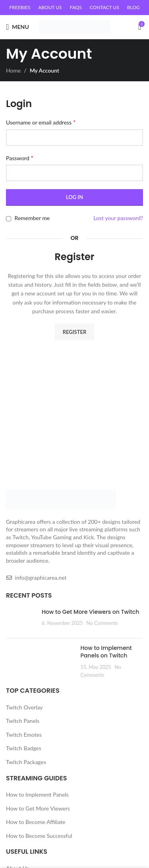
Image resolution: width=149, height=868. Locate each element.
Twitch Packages (26, 762)
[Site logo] (74, 26)
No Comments (102, 623)
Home (13, 70)
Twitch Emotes (24, 735)
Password (20, 158)
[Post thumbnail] (21, 620)
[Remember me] (9, 219)
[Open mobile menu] (17, 27)
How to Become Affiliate (36, 822)
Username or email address (41, 122)
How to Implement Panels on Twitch (106, 652)
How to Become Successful (39, 836)
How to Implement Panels (37, 794)
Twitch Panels (23, 721)
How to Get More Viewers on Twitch (90, 612)
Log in (74, 197)
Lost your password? (118, 218)
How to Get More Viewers (38, 808)
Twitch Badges (24, 748)
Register (74, 332)
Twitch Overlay (24, 707)
